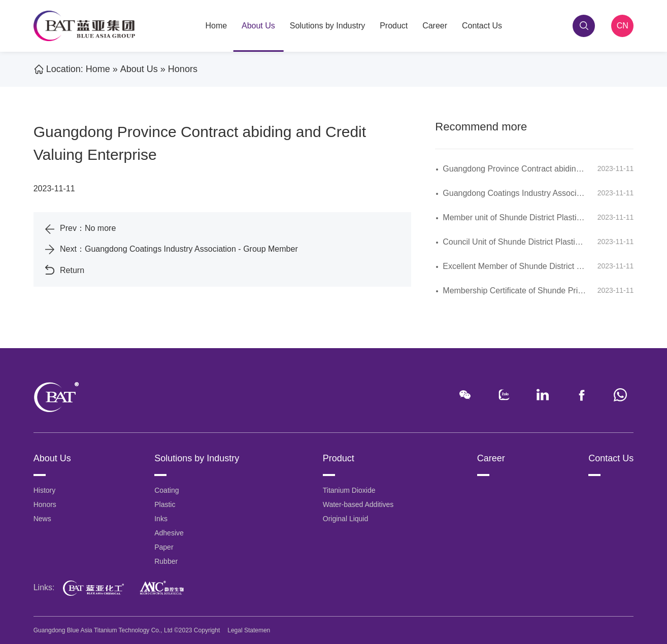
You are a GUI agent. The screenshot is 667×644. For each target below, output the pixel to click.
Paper (164, 547)
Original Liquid (346, 519)
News (42, 519)
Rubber (166, 561)
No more (100, 228)
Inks (161, 519)
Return (72, 270)
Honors (183, 69)
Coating (166, 490)
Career (435, 26)
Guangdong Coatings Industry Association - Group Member (191, 249)
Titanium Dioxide (349, 490)
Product (394, 26)
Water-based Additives (358, 504)
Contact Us (482, 26)
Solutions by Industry (328, 26)
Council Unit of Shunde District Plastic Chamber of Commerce (554, 242)
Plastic (165, 504)
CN (623, 26)
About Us (258, 26)
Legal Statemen (249, 630)
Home (216, 26)
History (45, 490)
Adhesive (169, 533)
